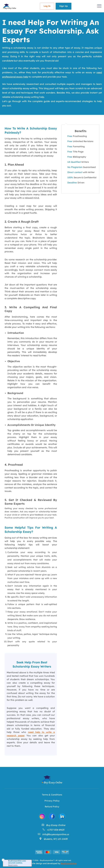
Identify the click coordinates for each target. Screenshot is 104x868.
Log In (47, 6)
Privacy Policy (52, 801)
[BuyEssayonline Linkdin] (62, 816)
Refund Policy (52, 807)
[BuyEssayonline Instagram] (42, 816)
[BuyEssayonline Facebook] (52, 816)
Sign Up (64, 6)
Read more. (13, 865)
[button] (99, 6)
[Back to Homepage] (10, 6)
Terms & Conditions (52, 795)
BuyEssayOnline (69, 863)
